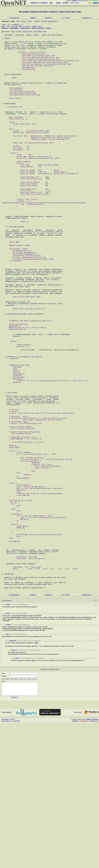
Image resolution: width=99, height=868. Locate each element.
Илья (8, 756)
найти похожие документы (46, 22)
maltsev (9, 767)
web (18, 22)
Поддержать (84, 866)
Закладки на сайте (8, 864)
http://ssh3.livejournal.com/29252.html (29, 34)
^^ (31, 783)
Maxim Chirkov (93, 864)
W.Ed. (14, 793)
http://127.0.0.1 (46, 201)
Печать (68, 18)
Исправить (48, 18)
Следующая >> (87, 18)
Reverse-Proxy (53, 137)
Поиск (73, 3)
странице (8, 725)
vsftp (24, 496)
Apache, (37, 39)
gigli (8, 777)
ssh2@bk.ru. (17, 26)
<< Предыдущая (13, 18)
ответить (26, 747)
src (63, 18)
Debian (21, 47)
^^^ (34, 783)
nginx (24, 22)
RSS (96, 743)
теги (77, 3)
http (30, 22)
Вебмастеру (94, 866)
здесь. (28, 353)
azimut (17, 801)
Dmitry (8, 747)
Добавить (76, 866)
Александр (13, 783)
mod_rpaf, (40, 345)
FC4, (23, 52)
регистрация (84, 1)
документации (41, 725)
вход (78, 1)
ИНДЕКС (33, 18)
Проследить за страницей (11, 866)
